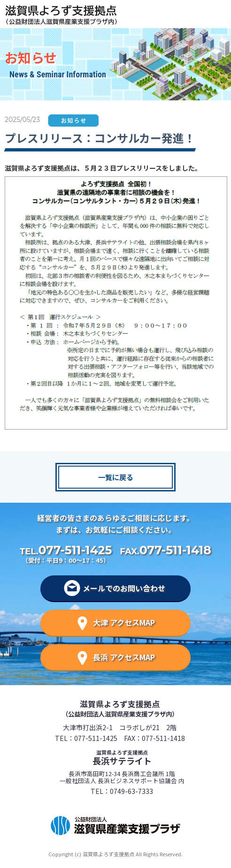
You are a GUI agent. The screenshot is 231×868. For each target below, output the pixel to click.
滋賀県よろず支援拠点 (120, 708)
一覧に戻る (116, 477)
